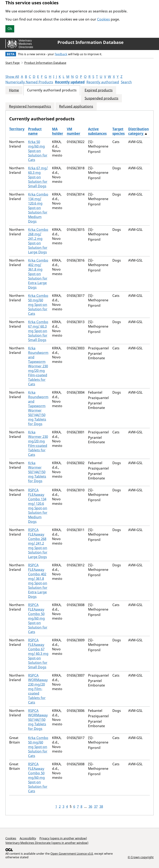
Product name (35, 131)
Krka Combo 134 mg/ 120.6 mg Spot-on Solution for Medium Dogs (38, 208)
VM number (74, 131)
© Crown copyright (141, 857)
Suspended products (101, 98)
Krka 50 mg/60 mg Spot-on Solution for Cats (38, 151)
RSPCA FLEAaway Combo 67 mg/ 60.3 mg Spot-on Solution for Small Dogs (38, 654)
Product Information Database (90, 42)
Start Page (13, 63)
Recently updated (70, 82)
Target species (118, 131)
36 (90, 806)
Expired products (99, 90)
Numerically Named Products (29, 82)
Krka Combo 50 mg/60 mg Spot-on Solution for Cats (38, 305)
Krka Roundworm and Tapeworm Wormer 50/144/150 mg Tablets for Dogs (38, 408)
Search (126, 82)
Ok (10, 29)
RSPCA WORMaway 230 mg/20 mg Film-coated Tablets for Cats (38, 689)
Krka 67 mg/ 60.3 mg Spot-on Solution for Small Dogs (38, 177)
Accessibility (28, 838)
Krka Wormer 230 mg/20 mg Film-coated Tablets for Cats (38, 443)
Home (14, 90)
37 (96, 806)
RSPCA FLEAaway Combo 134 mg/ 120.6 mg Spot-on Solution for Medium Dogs (38, 506)
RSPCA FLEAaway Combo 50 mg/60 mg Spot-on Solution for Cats (38, 618)
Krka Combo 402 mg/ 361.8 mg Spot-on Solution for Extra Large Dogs (38, 274)
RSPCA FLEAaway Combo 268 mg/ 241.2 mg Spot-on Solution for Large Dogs (38, 543)
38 (101, 806)
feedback (61, 54)
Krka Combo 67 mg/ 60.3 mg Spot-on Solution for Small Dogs (38, 331)
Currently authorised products (52, 90)
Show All (12, 77)
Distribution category (138, 131)
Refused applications (76, 106)
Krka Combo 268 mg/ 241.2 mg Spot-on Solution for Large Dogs (38, 241)
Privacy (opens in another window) (63, 838)
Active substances (97, 131)
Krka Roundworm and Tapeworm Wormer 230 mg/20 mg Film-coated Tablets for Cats (38, 366)
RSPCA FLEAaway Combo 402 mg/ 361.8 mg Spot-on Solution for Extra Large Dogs (38, 581)
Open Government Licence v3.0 (72, 854)
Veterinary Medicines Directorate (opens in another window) (47, 843)
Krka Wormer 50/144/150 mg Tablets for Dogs (37, 472)
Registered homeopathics (30, 106)
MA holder (58, 131)
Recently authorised (103, 82)
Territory (17, 129)
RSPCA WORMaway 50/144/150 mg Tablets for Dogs (38, 720)
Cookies (103, 19)
